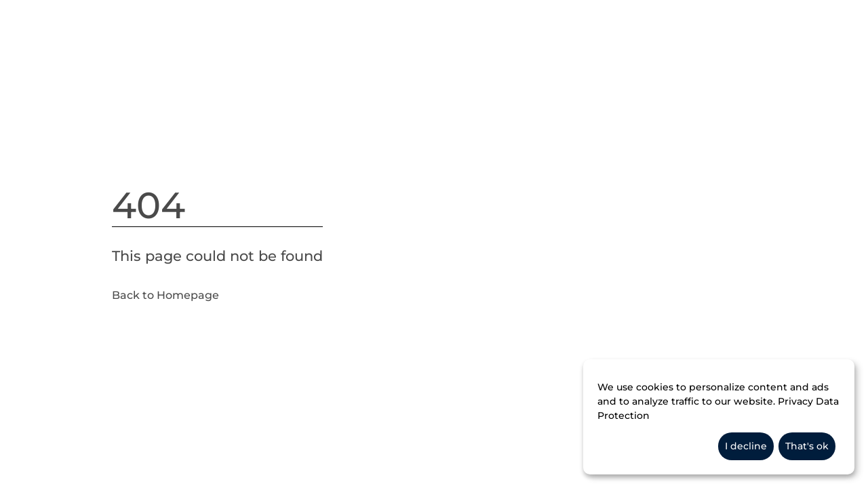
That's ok (807, 446)
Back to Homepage (165, 295)
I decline (746, 446)
